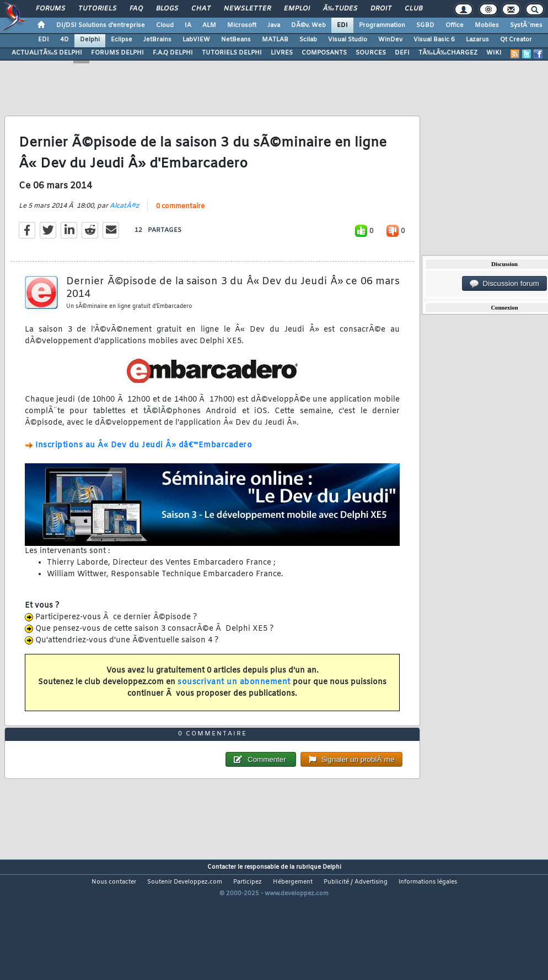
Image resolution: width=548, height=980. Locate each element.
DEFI (402, 53)
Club (413, 9)
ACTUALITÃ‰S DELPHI (47, 53)
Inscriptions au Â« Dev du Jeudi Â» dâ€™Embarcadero (144, 462)
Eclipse (122, 40)
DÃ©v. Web (308, 25)
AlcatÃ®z (124, 223)
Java (274, 25)
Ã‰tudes (340, 9)
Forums (50, 9)
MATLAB (275, 40)
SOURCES (371, 53)
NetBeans (236, 40)
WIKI (494, 53)
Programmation (382, 25)
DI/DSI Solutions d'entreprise (101, 25)
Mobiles (487, 25)
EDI (342, 25)
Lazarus (477, 40)
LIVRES (282, 53)
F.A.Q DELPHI (173, 53)
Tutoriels (97, 9)
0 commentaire (180, 223)
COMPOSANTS (324, 53)
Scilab (308, 40)
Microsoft (242, 25)
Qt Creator (516, 40)
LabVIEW (196, 40)
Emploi (297, 9)
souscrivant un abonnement (234, 699)
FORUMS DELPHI (117, 53)
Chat (201, 9)
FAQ (136, 9)
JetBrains (157, 40)
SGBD (425, 25)
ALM (209, 25)
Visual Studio (348, 40)
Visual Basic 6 (434, 40)
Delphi (90, 40)
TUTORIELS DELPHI (232, 53)
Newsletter (247, 9)
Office (455, 25)
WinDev (390, 40)
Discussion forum (504, 284)
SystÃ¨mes (526, 25)
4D (65, 40)
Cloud (165, 25)
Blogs (167, 9)
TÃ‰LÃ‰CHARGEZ (448, 53)
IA (188, 25)
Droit (381, 9)
